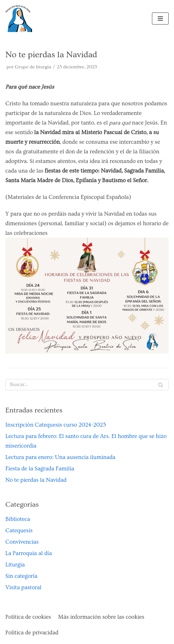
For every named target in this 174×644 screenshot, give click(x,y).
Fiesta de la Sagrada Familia (40, 469)
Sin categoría (21, 576)
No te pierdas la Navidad (36, 480)
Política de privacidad (32, 633)
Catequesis (19, 530)
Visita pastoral (23, 587)
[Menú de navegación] (160, 19)
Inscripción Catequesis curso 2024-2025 (56, 425)
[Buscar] (87, 385)
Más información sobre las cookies (101, 617)
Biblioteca (18, 519)
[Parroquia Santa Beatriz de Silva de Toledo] (19, 19)
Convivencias (22, 542)
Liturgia (15, 565)
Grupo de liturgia (33, 67)
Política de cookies (28, 617)
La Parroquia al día (29, 553)
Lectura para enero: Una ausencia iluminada (60, 457)
